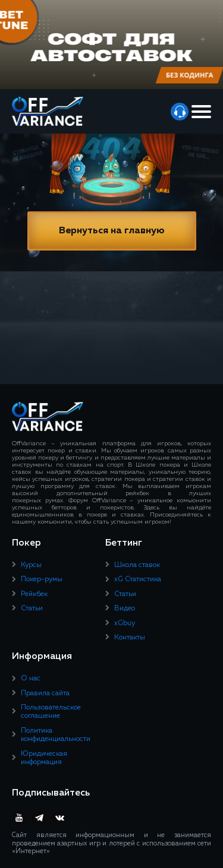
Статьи (32, 609)
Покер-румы (42, 579)
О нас (31, 679)
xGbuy (125, 623)
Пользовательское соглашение (51, 712)
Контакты (130, 638)
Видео (125, 609)
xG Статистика (138, 579)
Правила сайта (45, 693)
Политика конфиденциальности (56, 735)
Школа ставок (137, 565)
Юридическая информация (44, 758)
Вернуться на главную (112, 231)
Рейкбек (34, 594)
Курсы (31, 565)
